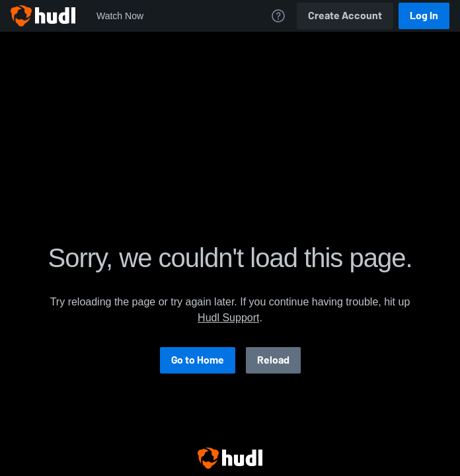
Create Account (345, 16)
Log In (424, 16)
